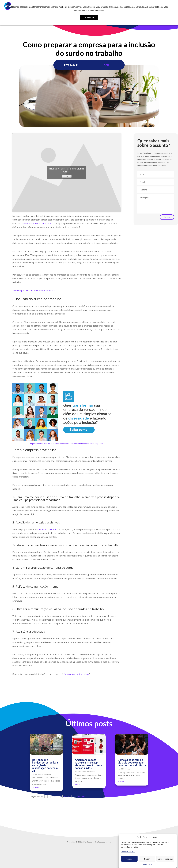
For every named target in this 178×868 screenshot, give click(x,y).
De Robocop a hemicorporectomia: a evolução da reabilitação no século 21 (45, 765)
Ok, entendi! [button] (89, 17)
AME (107, 65)
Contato (152, 6)
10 (65, 796)
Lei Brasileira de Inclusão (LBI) (38, 223)
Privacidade (148, 864)
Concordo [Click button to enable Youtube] (67, 176)
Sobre (87, 6)
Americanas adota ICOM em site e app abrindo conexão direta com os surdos (88, 764)
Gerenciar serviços (128, 852)
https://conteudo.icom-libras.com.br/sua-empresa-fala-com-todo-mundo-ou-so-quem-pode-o (67, 444)
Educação (128, 769)
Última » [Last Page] (82, 796)
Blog (124, 6)
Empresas (85, 772)
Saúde (41, 774)
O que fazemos (99, 6)
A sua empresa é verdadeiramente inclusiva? (34, 291)
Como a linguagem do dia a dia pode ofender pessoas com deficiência (132, 762)
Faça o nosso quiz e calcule (76, 674)
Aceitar (129, 859)
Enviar (167, 217)
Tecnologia (48, 774)
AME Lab (115, 6)
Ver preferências (165, 859)
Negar (147, 859)
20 (69, 796)
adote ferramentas (48, 529)
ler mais (35, 787)
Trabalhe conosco (137, 6)
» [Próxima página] (76, 796)
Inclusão (92, 772)
